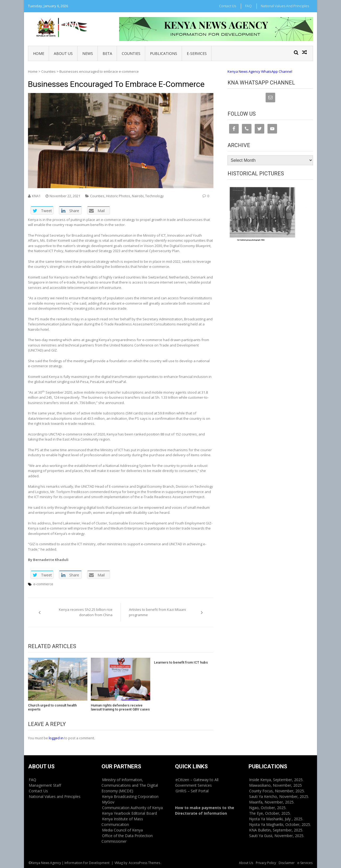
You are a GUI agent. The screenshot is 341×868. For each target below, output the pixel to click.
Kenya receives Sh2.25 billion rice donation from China (86, 612)
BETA (107, 53)
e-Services (197, 53)
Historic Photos (118, 196)
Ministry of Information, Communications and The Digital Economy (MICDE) (130, 785)
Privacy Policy (266, 863)
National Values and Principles (285, 6)
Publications (164, 53)
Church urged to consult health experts (52, 707)
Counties (131, 53)
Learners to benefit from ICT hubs (181, 662)
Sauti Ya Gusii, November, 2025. (277, 836)
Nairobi (138, 196)
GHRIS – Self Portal (192, 791)
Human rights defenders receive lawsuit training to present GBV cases (120, 707)
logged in (56, 738)
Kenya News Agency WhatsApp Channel (260, 71)
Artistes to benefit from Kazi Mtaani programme (157, 612)
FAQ (248, 6)
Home (39, 53)
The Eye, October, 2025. (270, 813)
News (88, 53)
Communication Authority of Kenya (132, 808)
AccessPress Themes (144, 863)
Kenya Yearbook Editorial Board (129, 813)
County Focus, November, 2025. (277, 791)
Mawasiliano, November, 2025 (275, 785)
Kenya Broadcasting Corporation (130, 796)
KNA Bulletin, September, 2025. (276, 830)
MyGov (108, 802)
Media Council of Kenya (122, 830)
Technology (155, 196)
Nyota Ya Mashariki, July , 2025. (276, 819)
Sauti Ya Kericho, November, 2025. (279, 796)
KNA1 (36, 196)
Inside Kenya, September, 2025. (276, 780)
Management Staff (45, 785)
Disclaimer (287, 863)
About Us (63, 53)
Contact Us (228, 6)
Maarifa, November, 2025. (272, 802)
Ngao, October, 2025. (268, 808)
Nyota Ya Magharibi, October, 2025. (280, 824)
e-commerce (43, 584)
